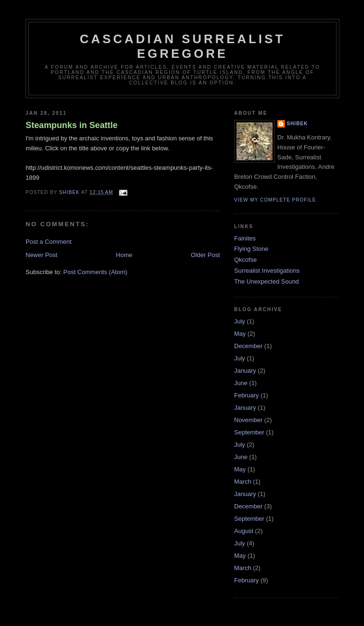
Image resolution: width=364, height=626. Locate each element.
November (248, 420)
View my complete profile (275, 200)
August (244, 531)
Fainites (245, 238)
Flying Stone (251, 249)
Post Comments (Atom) (96, 272)
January (245, 371)
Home (124, 255)
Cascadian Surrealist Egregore (182, 46)
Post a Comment (49, 242)
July (240, 321)
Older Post (205, 255)
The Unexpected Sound (267, 281)
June (241, 383)
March (243, 482)
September (249, 432)
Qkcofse (246, 260)
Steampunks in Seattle (72, 125)
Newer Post (41, 255)
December (248, 346)
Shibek (297, 124)
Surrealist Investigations (267, 271)
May (240, 334)
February (246, 395)
